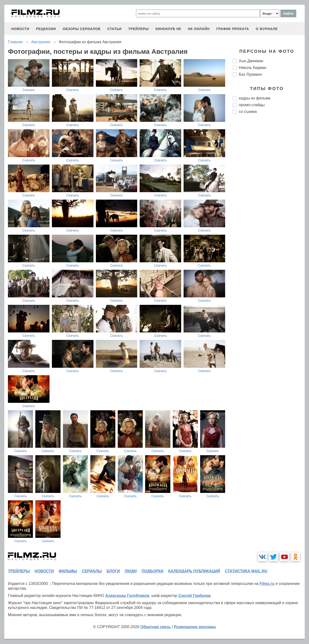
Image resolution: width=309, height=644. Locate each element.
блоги (113, 571)
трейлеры (139, 29)
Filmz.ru (267, 584)
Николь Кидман (253, 68)
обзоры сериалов (82, 29)
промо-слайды (252, 105)
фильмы (68, 571)
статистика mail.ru (246, 571)
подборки (152, 571)
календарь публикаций (194, 571)
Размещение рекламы (195, 627)
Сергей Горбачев (194, 596)
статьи (114, 29)
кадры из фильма (255, 98)
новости (20, 29)
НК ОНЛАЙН (199, 29)
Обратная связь (156, 627)
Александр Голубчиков (127, 596)
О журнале (267, 29)
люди (131, 571)
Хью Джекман (251, 61)
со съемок (248, 112)
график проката (233, 29)
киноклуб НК (168, 29)
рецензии (46, 29)
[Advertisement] (269, 198)
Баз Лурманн (250, 74)
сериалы (92, 571)
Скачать (29, 90)
